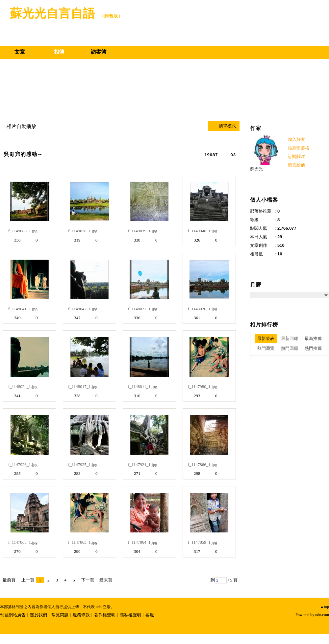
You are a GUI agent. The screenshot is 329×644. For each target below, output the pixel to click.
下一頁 (88, 580)
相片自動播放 (21, 126)
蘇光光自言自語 (52, 13)
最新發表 (266, 338)
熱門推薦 (313, 348)
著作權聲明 (105, 615)
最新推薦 (313, 338)
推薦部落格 (299, 148)
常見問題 (60, 615)
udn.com (322, 615)
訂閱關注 (296, 156)
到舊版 (111, 16)
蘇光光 (256, 169)
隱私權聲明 (130, 615)
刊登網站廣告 (13, 615)
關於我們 (38, 615)
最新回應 (290, 338)
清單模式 (227, 126)
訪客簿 (99, 52)
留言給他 (296, 165)
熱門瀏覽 (266, 348)
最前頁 (9, 580)
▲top (325, 607)
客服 (150, 615)
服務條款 (81, 615)
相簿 (59, 52)
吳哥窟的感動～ (23, 154)
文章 (20, 52)
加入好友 (296, 139)
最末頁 (106, 580)
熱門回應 (290, 348)
